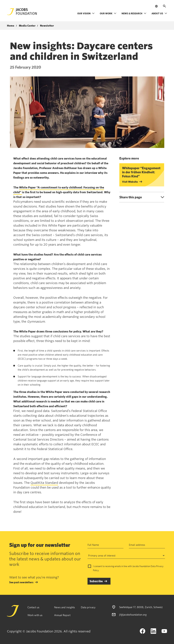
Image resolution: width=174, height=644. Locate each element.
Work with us (35, 615)
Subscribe (96, 581)
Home (11, 26)
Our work (108, 13)
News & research (134, 13)
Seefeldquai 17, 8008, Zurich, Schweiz (141, 607)
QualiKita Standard (44, 483)
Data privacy (88, 607)
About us (159, 13)
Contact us (33, 607)
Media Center (27, 26)
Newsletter (47, 26)
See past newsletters (21, 582)
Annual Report (62, 615)
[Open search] (164, 6)
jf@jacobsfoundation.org (133, 615)
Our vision (86, 13)
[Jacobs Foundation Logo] (22, 12)
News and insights (65, 607)
